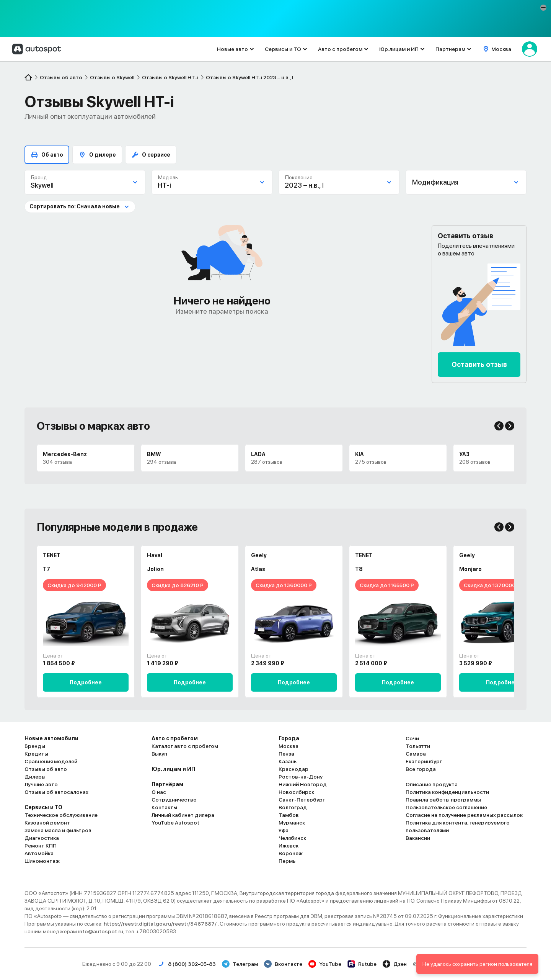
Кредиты (36, 754)
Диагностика (42, 838)
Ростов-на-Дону (301, 777)
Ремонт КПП (41, 846)
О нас (159, 792)
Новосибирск (296, 792)
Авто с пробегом (340, 49)
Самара (416, 754)
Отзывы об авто (46, 769)
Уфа (284, 830)
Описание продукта (432, 784)
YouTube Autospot (175, 823)
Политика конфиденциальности (447, 792)
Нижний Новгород (303, 784)
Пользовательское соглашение (446, 807)
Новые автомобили (51, 738)
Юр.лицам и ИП (399, 49)
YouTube (325, 964)
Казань (288, 761)
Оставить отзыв (479, 364)
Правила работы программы (443, 800)
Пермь (287, 861)
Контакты (164, 807)
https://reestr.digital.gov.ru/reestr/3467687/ (161, 924)
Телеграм (240, 964)
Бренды (35, 746)
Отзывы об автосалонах (56, 792)
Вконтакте (283, 964)
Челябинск (292, 838)
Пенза (286, 754)
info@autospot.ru (101, 931)
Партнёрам (167, 784)
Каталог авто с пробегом (185, 746)
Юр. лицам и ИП (173, 769)
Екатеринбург (424, 761)
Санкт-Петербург (302, 800)
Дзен (395, 964)
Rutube (362, 964)
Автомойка (39, 853)
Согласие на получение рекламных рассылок (464, 815)
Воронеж (291, 853)
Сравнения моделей (51, 761)
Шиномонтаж (42, 861)
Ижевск (289, 846)
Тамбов (289, 815)
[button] (543, 8)
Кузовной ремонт (47, 823)
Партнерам (450, 49)
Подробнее (86, 682)
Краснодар (293, 769)
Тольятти (418, 746)
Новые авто (232, 49)
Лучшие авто (41, 784)
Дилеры (35, 777)
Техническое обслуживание (61, 815)
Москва (289, 746)
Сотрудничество (174, 800)
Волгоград (293, 807)
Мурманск (292, 823)
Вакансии (418, 838)
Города (289, 738)
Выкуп (159, 754)
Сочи (412, 738)
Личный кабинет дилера (183, 815)
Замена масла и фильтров (58, 830)
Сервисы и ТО (283, 49)
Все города (421, 769)
